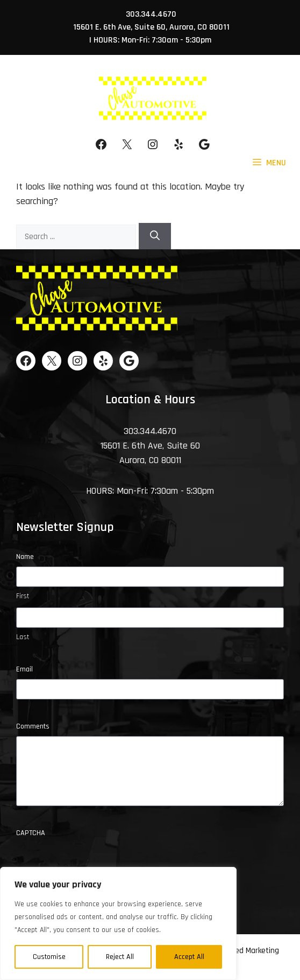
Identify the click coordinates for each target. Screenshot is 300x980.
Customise (49, 957)
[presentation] (98, 864)
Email (24, 669)
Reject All (120, 957)
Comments (33, 726)
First (23, 596)
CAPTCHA (31, 833)
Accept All (189, 957)
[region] (118, 923)
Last (23, 637)
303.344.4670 (151, 14)
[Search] (155, 236)
